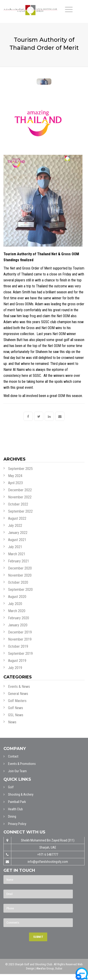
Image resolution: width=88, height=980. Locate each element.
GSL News (16, 715)
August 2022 (17, 518)
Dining (12, 816)
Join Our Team (17, 771)
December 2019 (20, 632)
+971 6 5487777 (48, 855)
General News (18, 694)
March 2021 (17, 554)
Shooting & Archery (21, 794)
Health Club (15, 809)
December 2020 (20, 568)
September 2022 (20, 511)
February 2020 (19, 618)
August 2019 (17, 661)
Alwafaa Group (45, 968)
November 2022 (20, 497)
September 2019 (20, 654)
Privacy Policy (17, 824)
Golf (11, 787)
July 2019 (15, 668)
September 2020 (20, 590)
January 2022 (18, 533)
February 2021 (19, 561)
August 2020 (17, 597)
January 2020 (18, 625)
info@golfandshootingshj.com (48, 862)
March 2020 (17, 611)
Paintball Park (17, 802)
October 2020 (18, 582)
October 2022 (18, 504)
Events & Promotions (22, 764)
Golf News (16, 708)
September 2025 (20, 469)
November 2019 (20, 639)
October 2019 (18, 646)
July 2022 (15, 526)
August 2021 (17, 540)
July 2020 (15, 604)
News (12, 722)
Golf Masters (17, 701)
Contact (13, 756)
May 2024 (15, 476)
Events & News (19, 687)
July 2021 (15, 547)
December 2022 (20, 490)
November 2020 (20, 575)
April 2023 (15, 483)
